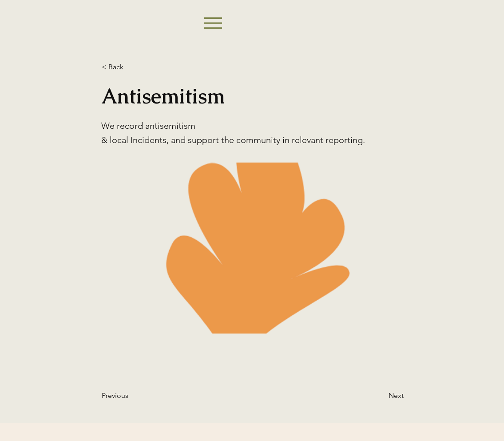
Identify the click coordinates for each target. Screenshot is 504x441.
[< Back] (131, 67)
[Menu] (213, 23)
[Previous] (131, 396)
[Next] (381, 396)
